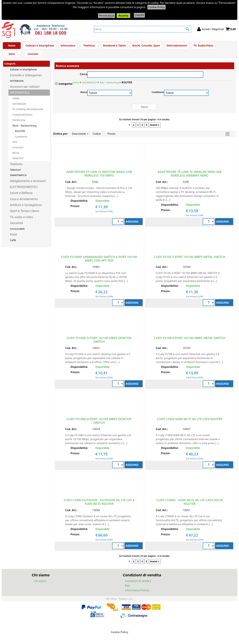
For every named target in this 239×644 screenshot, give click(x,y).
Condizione (158, 92)
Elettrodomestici (177, 46)
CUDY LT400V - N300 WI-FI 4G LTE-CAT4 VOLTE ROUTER (190, 502)
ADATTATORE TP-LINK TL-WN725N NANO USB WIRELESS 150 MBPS (99, 173)
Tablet (16, 98)
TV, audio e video (21, 217)
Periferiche (19, 120)
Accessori (18, 147)
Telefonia (89, 46)
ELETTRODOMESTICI (24, 187)
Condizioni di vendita (138, 581)
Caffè (13, 240)
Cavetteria (21, 137)
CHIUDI (139, 15)
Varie (12, 54)
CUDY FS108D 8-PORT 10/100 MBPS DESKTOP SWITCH (99, 421)
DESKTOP (18, 158)
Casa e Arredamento (24, 199)
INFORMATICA (20, 92)
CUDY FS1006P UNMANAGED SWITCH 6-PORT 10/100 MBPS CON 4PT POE (99, 259)
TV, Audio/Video (203, 46)
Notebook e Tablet (114, 46)
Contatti (33, 54)
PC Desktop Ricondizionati (28, 109)
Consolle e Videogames (26, 75)
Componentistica (22, 115)
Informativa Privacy (137, 590)
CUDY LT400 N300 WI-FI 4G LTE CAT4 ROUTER (190, 419)
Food (13, 234)
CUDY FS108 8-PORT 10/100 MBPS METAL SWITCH (190, 338)
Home (12, 46)
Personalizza (107, 16)
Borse (16, 153)
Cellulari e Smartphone (40, 46)
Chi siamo (40, 581)
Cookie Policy (156, 7)
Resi (128, 586)
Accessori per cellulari (25, 87)
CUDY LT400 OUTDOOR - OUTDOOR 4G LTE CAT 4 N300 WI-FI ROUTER (99, 502)
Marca (84, 92)
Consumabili (17, 229)
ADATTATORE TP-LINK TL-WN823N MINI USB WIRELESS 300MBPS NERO (190, 173)
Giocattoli (16, 223)
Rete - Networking (24, 126)
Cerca (84, 74)
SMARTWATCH (18, 175)
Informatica (68, 46)
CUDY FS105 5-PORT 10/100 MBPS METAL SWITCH (190, 257)
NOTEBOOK (17, 81)
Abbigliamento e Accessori (28, 181)
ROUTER (20, 131)
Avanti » (155, 125)
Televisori (15, 170)
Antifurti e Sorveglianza (26, 205)
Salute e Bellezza (21, 193)
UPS (15, 142)
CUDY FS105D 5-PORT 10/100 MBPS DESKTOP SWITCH (99, 340)
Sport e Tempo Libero (25, 211)
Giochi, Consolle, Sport (146, 46)
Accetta (123, 16)
